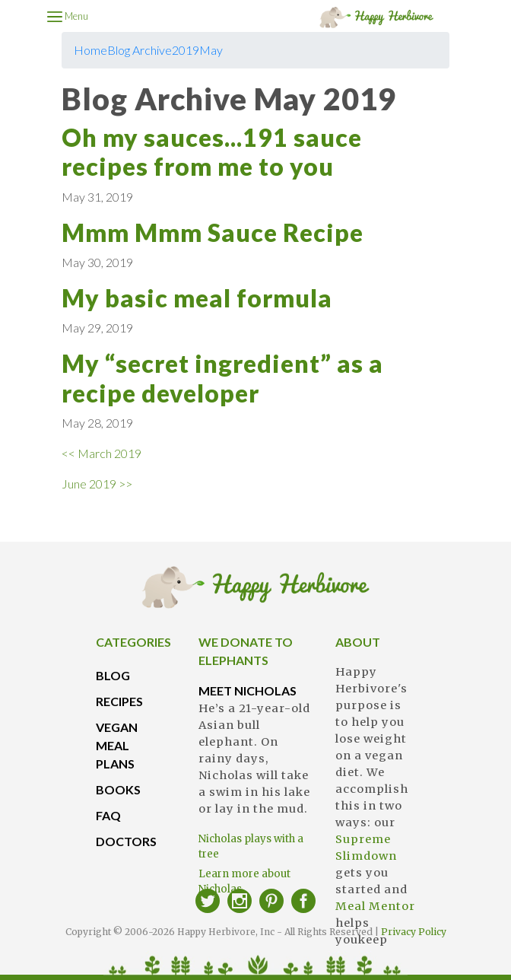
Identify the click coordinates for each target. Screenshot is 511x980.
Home (90, 50)
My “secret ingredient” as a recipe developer (222, 378)
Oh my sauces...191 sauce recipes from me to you (212, 152)
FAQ (108, 815)
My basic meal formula (197, 298)
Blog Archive (140, 50)
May (211, 50)
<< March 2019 (102, 453)
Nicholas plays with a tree (251, 846)
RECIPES (119, 701)
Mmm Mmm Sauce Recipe (213, 232)
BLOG (113, 675)
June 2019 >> (97, 484)
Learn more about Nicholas (244, 881)
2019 (186, 50)
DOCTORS (126, 841)
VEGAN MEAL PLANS (117, 745)
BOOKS (118, 789)
